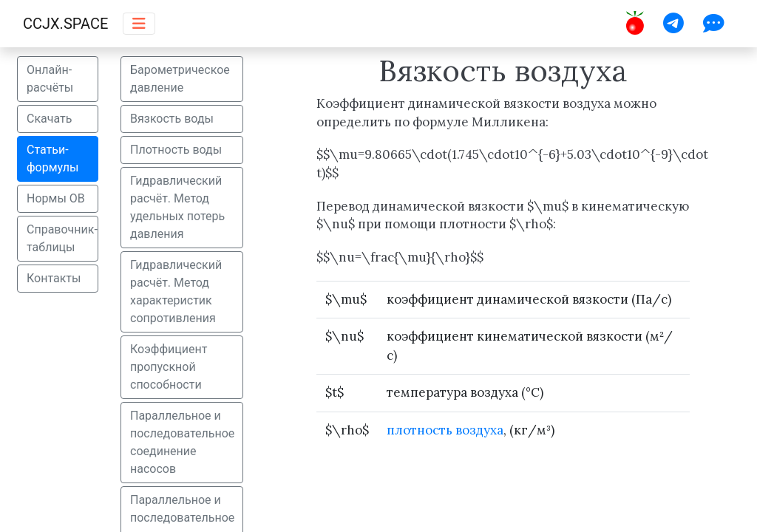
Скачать (49, 119)
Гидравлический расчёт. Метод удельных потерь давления (177, 207)
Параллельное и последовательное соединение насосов (182, 442)
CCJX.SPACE (65, 24)
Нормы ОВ (56, 198)
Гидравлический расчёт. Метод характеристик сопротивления (176, 291)
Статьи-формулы (53, 158)
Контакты (54, 278)
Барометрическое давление (180, 79)
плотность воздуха (445, 430)
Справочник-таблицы (62, 238)
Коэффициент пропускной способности (169, 367)
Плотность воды (176, 150)
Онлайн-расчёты (50, 79)
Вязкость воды (172, 119)
